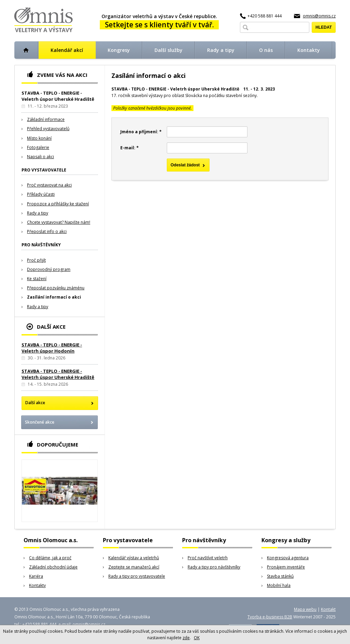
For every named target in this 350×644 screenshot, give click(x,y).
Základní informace (46, 119)
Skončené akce (40, 422)
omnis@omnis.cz (319, 16)
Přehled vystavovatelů (48, 129)
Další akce (35, 403)
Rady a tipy (38, 213)
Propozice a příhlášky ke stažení (58, 204)
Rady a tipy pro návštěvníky (214, 567)
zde (186, 638)
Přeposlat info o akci (47, 231)
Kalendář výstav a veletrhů (134, 558)
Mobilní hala (279, 585)
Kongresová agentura (288, 558)
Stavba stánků (280, 576)
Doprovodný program (49, 269)
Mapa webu (305, 609)
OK (197, 638)
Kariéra (36, 576)
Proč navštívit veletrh (208, 558)
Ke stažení (37, 279)
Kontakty (37, 585)
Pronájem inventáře (286, 567)
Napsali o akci (41, 157)
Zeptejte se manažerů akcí (134, 567)
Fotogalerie (38, 147)
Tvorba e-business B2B (270, 617)
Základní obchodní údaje (53, 567)
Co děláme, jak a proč (50, 558)
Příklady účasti (41, 194)
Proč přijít (36, 260)
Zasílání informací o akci (54, 297)
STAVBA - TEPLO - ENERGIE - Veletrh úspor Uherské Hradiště (58, 374)
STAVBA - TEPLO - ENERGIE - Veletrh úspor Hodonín (52, 348)
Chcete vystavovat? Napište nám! (59, 222)
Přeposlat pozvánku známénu (56, 288)
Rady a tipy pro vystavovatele (137, 576)
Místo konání (39, 138)
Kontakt (328, 609)
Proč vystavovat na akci (49, 185)
